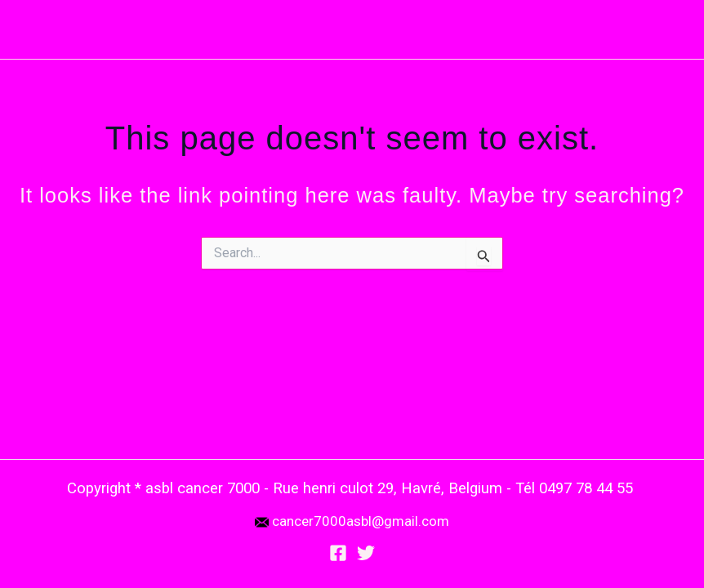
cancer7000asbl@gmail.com (361, 521)
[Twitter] (366, 553)
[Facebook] (338, 553)
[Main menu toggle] (670, 29)
